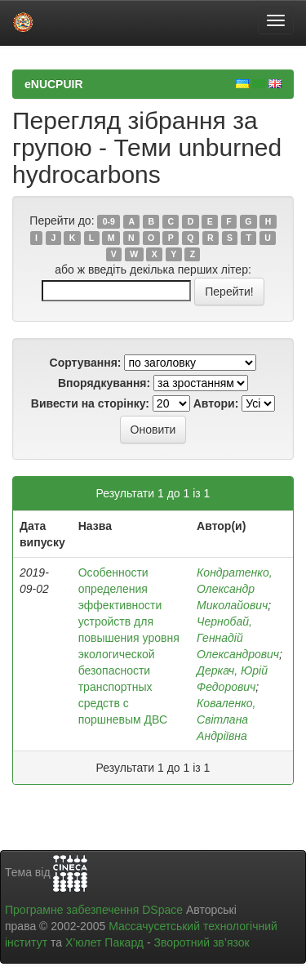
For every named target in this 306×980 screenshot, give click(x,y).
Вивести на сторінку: (90, 403)
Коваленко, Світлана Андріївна (226, 719)
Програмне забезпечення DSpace (94, 910)
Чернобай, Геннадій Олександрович (238, 638)
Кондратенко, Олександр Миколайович (235, 589)
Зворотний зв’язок (201, 942)
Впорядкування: (104, 383)
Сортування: (86, 363)
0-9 (109, 221)
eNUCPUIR (54, 84)
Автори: (216, 403)
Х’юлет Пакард (104, 942)
